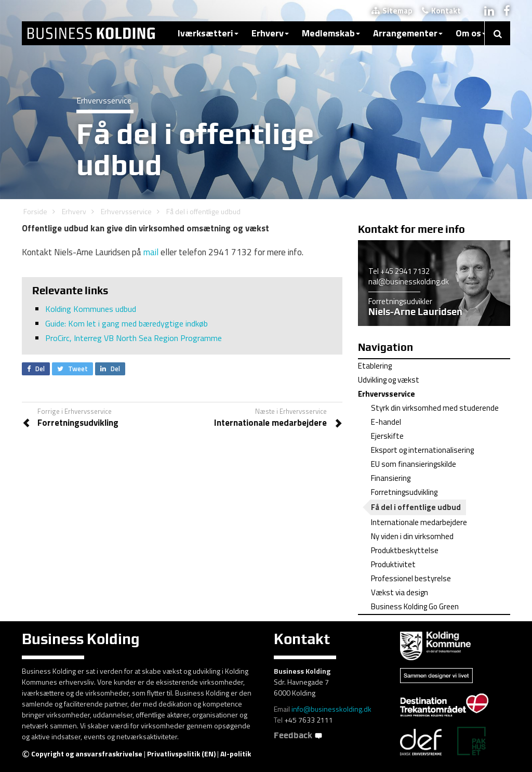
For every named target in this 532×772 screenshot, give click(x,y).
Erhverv (270, 33)
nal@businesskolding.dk (409, 282)
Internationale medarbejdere (419, 522)
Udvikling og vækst (389, 380)
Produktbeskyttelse (405, 550)
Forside (35, 211)
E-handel (386, 422)
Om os (471, 33)
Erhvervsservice (126, 211)
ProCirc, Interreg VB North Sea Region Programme (134, 338)
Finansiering (391, 478)
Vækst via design (400, 592)
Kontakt (441, 11)
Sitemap (392, 11)
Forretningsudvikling (404, 492)
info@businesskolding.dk (331, 709)
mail (151, 252)
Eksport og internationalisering (422, 450)
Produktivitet (393, 564)
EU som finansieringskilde (414, 464)
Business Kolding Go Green (415, 606)
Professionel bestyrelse (411, 578)
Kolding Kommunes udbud (91, 309)
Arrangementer (408, 33)
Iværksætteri (208, 33)
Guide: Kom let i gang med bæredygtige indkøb (127, 323)
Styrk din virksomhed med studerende (435, 408)
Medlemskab (331, 33)
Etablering (375, 366)
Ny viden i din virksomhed (412, 536)
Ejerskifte (387, 436)
